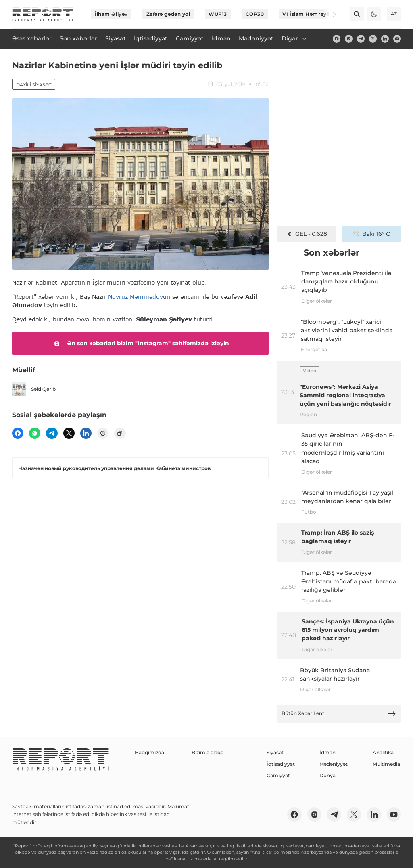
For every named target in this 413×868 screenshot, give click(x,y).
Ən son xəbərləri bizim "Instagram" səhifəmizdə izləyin (140, 344)
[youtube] (397, 39)
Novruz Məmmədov (136, 297)
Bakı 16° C (371, 234)
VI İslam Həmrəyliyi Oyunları (320, 14)
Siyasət (275, 752)
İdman (327, 752)
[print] (103, 433)
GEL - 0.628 (307, 234)
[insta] (349, 39)
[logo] (43, 14)
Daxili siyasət (34, 85)
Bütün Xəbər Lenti (339, 714)
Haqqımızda (149, 752)
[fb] (337, 39)
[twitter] (373, 39)
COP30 (255, 14)
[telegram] (361, 39)
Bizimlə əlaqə (208, 752)
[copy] (120, 433)
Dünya (327, 775)
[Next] (329, 14)
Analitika (383, 752)
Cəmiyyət (278, 775)
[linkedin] (385, 39)
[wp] (35, 433)
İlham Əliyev (111, 14)
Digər (295, 38)
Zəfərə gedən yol (168, 14)
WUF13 (218, 14)
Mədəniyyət (334, 764)
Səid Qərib (34, 389)
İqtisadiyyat (281, 764)
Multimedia (386, 764)
